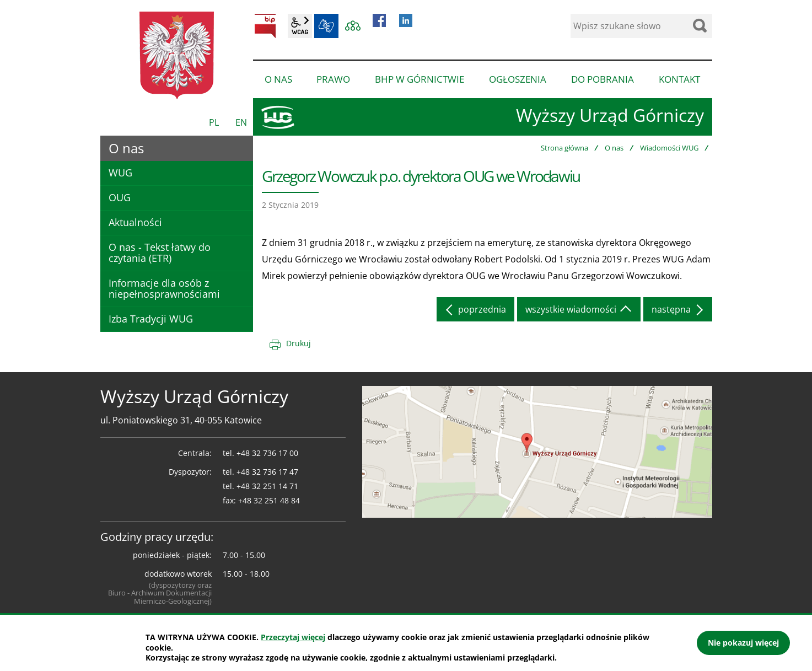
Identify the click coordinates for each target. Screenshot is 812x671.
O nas (614, 148)
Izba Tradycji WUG (151, 319)
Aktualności (135, 222)
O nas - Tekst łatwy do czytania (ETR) (160, 253)
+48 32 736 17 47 (267, 472)
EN (241, 122)
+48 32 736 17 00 (267, 453)
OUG (120, 197)
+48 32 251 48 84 (269, 500)
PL (214, 122)
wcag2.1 (300, 26)
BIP (265, 26)
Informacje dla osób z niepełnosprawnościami (164, 288)
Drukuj (299, 343)
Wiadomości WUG (669, 148)
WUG (120, 173)
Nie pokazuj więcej (743, 643)
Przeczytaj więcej (293, 637)
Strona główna (564, 148)
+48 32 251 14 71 (267, 486)
